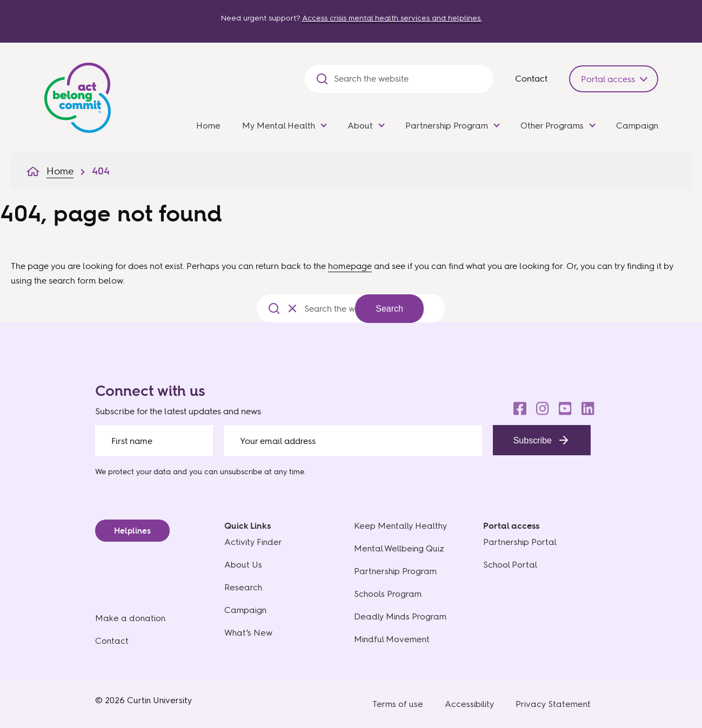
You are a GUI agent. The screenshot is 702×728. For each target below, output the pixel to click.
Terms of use (398, 704)
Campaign (637, 126)
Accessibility (469, 704)
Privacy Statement (553, 704)
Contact (531, 78)
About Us (243, 565)
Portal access (608, 79)
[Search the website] (408, 79)
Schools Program (388, 594)
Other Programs (552, 126)
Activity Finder (253, 542)
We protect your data (133, 471)
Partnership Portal (520, 542)
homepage (350, 266)
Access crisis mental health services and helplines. (392, 18)
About (360, 126)
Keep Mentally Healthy (400, 526)
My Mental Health (279, 126)
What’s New (248, 633)
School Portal (510, 565)
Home (208, 126)
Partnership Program (447, 126)
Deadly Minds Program (400, 616)
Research (243, 587)
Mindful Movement (392, 639)
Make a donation (130, 618)
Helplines (132, 531)
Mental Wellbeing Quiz (399, 548)
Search (389, 309)
